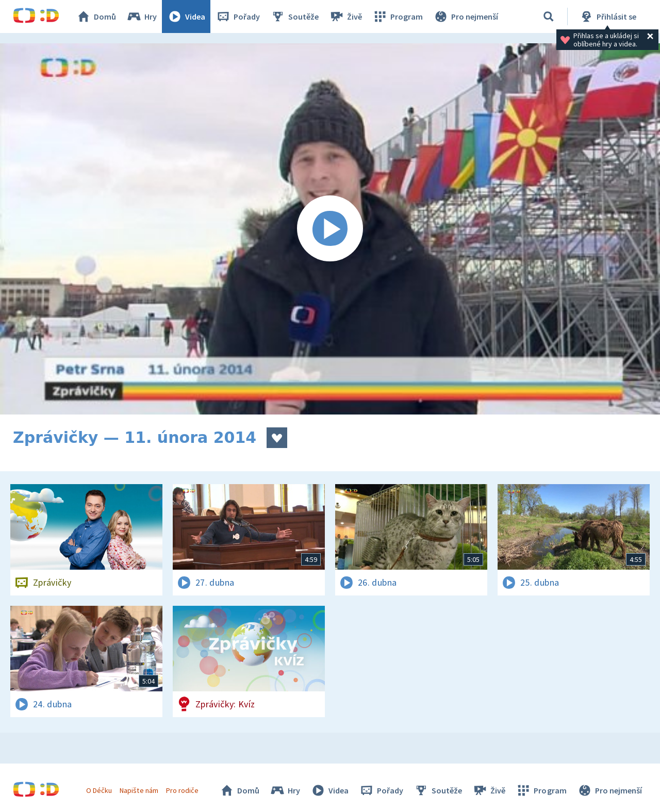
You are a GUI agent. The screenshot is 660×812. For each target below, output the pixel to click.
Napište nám (139, 790)
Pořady (238, 16)
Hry (142, 16)
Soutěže (294, 16)
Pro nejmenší (466, 16)
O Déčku (99, 790)
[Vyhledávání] (549, 16)
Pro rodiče (182, 790)
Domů (96, 16)
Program (398, 16)
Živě (345, 16)
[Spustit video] (330, 229)
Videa (186, 16)
